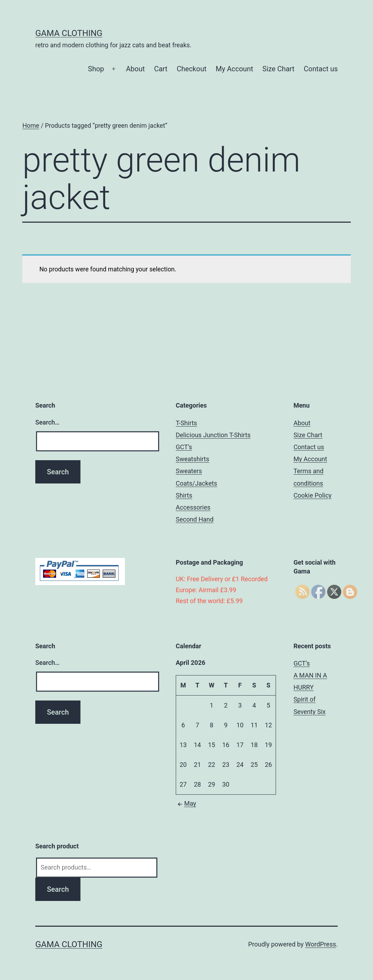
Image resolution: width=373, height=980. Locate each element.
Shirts (184, 495)
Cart (161, 69)
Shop (96, 69)
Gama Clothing (69, 33)
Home (31, 126)
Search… (47, 422)
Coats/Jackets (196, 483)
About (135, 69)
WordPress (321, 944)
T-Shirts (186, 423)
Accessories (193, 507)
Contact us (321, 69)
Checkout (192, 69)
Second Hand (195, 519)
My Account (234, 69)
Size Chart (279, 69)
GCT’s (184, 447)
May (186, 803)
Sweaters (189, 471)
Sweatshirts (192, 459)
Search (58, 889)
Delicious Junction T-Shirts (213, 435)
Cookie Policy (313, 495)
